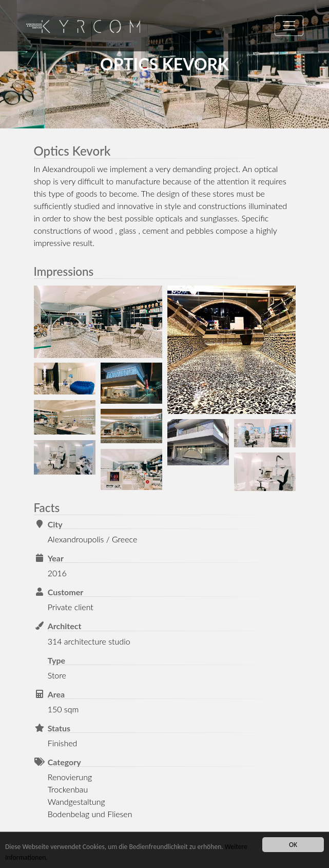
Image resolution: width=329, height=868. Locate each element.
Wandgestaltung (76, 801)
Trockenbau (68, 789)
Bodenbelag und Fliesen (90, 814)
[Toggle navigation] (289, 26)
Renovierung (70, 777)
